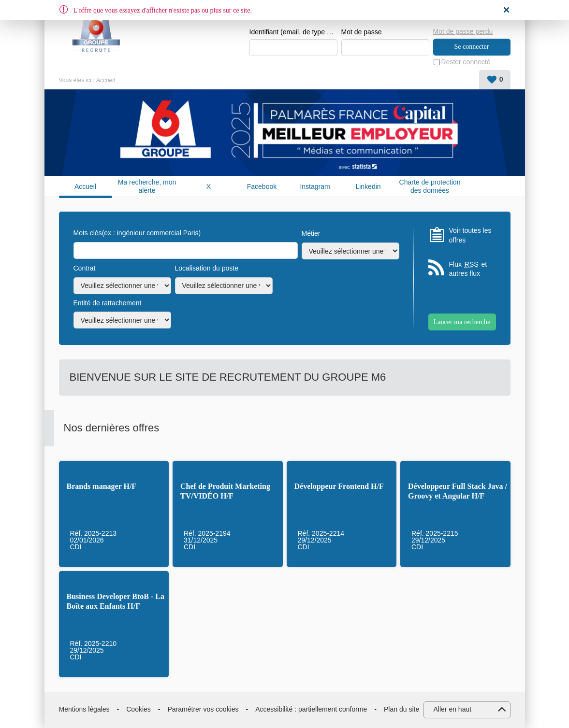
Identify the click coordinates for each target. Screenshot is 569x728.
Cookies (139, 709)
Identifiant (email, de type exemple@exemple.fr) (293, 32)
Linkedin (368, 186)
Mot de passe (362, 32)
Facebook (262, 186)
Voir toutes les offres (470, 235)
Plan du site (401, 709)
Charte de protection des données (430, 186)
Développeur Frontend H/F (339, 486)
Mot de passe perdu (463, 31)
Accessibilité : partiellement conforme (311, 709)
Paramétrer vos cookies (203, 709)
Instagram (315, 186)
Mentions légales (84, 709)
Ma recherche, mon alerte (147, 186)
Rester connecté (466, 62)
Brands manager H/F (102, 486)
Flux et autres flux (468, 269)
